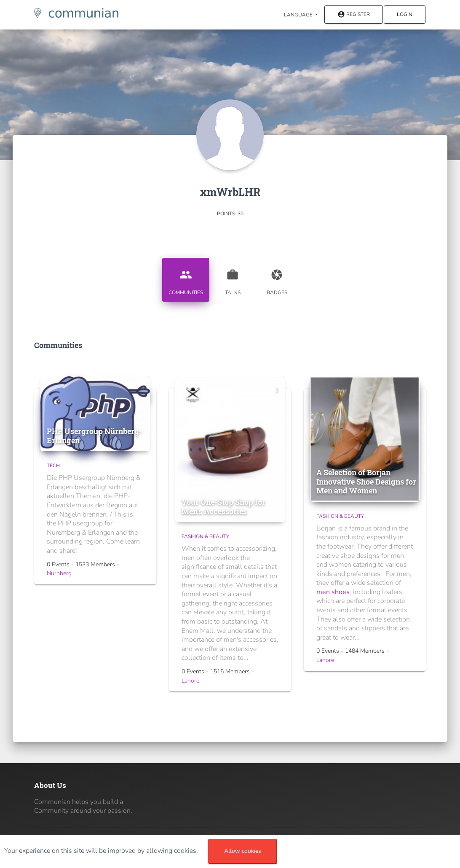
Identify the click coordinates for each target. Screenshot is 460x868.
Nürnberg (59, 573)
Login (405, 14)
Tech (53, 466)
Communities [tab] (186, 279)
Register (354, 15)
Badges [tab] (277, 279)
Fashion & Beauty (205, 536)
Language (299, 15)
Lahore (190, 681)
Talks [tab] (233, 279)
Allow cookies (243, 851)
